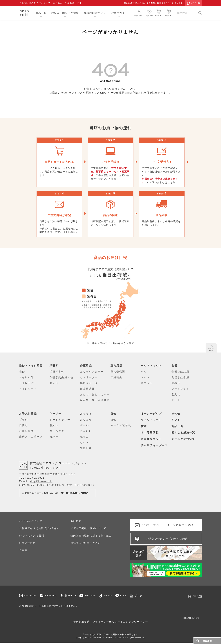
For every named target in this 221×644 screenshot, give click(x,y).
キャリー (56, 413)
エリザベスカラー (92, 372)
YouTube (90, 597)
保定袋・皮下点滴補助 (95, 400)
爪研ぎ (54, 365)
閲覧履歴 (149, 13)
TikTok (108, 597)
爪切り (23, 425)
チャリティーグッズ (155, 445)
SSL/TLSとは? (191, 619)
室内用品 (117, 365)
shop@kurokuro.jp (41, 481)
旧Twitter (71, 597)
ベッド (145, 372)
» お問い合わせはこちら (161, 182)
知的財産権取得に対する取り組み (91, 535)
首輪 (114, 413)
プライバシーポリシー (106, 623)
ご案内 (23, 550)
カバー (54, 437)
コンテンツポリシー (135, 623)
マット (145, 377)
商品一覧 (41, 13)
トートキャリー (60, 420)
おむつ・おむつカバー (95, 394)
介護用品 (86, 365)
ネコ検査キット (152, 439)
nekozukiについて (95, 13)
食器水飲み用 (180, 377)
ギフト (176, 420)
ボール (84, 425)
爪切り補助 (27, 431)
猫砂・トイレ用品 (32, 365)
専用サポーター (90, 383)
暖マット (147, 383)
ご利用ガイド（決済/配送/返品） (39, 528)
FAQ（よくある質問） (33, 535)
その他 (176, 413)
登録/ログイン (139, 13)
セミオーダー (89, 377)
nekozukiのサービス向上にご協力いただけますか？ (48, 607)
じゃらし (86, 431)
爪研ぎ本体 (57, 372)
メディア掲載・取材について (88, 528)
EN (198, 3)
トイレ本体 (27, 377)
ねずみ (84, 437)
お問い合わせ (27, 543)
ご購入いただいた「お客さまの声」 (169, 540)
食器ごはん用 (180, 372)
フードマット (180, 389)
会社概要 (76, 521)
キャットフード (152, 420)
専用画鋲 (116, 377)
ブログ (138, 597)
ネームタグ (57, 431)
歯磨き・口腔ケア (31, 437)
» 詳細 (112, 179)
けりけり (86, 420)
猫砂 (22, 372)
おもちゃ (86, 413)
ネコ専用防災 (151, 432)
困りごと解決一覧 (184, 432)
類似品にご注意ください (86, 543)
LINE (123, 597)
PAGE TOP (211, 348)
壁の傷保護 (118, 372)
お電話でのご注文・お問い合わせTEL (55, 493)
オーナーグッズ (152, 413)
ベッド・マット (152, 365)
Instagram (30, 597)
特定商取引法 (81, 623)
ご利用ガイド (119, 13)
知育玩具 (86, 448)
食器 (175, 365)
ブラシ (23, 420)
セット (176, 400)
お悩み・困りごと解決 (65, 13)
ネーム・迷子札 (121, 425)
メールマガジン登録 (171, 526)
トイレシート (28, 389)
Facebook (51, 597)
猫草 (144, 426)
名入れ (54, 383)
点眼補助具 (87, 389)
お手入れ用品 (29, 413)
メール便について (184, 439)
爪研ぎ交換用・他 (61, 377)
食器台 (176, 383)
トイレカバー (28, 383)
